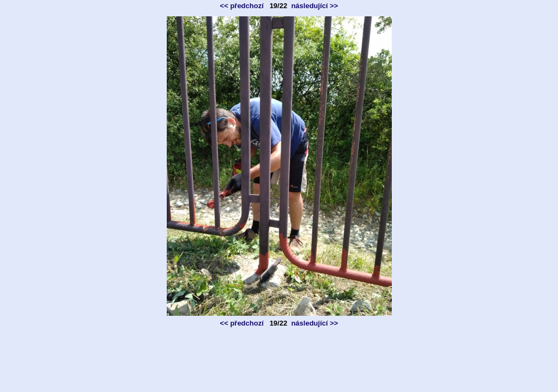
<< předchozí (242, 6)
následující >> (314, 6)
